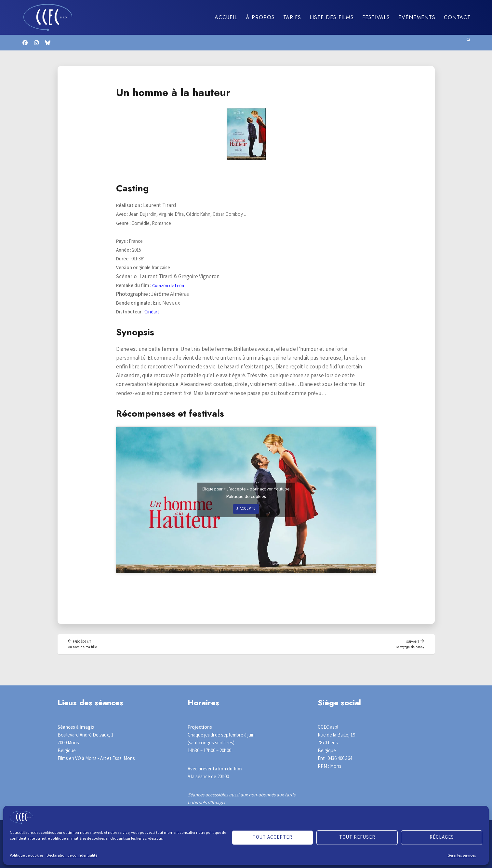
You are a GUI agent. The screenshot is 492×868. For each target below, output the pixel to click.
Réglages (442, 838)
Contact (457, 17)
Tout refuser (357, 838)
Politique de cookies (27, 856)
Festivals (376, 17)
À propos (260, 17)
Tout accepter (273, 838)
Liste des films (332, 17)
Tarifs (292, 17)
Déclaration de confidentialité (72, 856)
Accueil (226, 17)
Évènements (417, 17)
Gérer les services (462, 856)
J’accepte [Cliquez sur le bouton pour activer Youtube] (246, 509)
